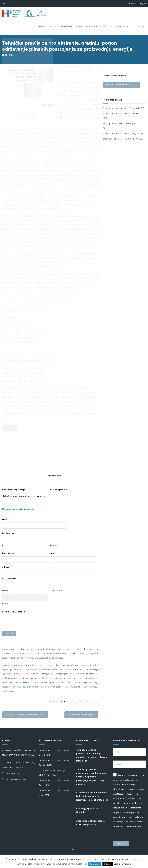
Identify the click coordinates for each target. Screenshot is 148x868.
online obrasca (69, 686)
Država (5, 604)
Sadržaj (9, 462)
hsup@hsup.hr (13, 772)
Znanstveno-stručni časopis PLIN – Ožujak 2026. (124, 108)
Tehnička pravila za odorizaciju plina (25, 714)
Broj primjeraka (59, 490)
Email (5, 519)
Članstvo (53, 28)
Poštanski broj (56, 591)
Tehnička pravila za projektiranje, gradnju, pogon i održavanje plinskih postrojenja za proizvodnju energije (92, 775)
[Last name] (73, 540)
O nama (41, 28)
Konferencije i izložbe (96, 28)
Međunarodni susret (120, 28)
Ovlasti (79, 28)
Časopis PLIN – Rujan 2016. (81, 714)
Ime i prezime (9, 533)
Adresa (6, 567)
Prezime (54, 545)
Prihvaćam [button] (95, 864)
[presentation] (24, 621)
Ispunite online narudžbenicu (121, 85)
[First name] (25, 540)
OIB (53, 553)
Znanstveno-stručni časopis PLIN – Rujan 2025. (123, 133)
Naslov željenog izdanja (14, 490)
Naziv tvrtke (8, 553)
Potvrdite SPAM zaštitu (14, 612)
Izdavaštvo (66, 28)
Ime (4, 545)
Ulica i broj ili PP (9, 579)
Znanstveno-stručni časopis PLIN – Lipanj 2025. (123, 139)
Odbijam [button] (108, 864)
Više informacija (122, 864)
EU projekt (139, 28)
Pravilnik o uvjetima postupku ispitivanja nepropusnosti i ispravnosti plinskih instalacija (92, 795)
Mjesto (5, 591)
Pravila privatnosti (30, 686)
